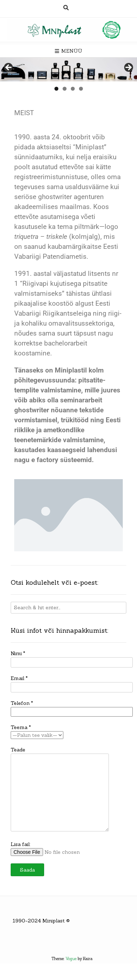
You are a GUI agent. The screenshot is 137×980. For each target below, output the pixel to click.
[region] (68, 69)
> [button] (128, 68)
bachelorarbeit (66, 343)
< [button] (9, 68)
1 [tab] (56, 89)
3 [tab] (73, 89)
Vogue (71, 959)
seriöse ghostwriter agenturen (59, 197)
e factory (45, 460)
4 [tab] (81, 89)
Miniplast (54, 921)
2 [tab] (65, 89)
